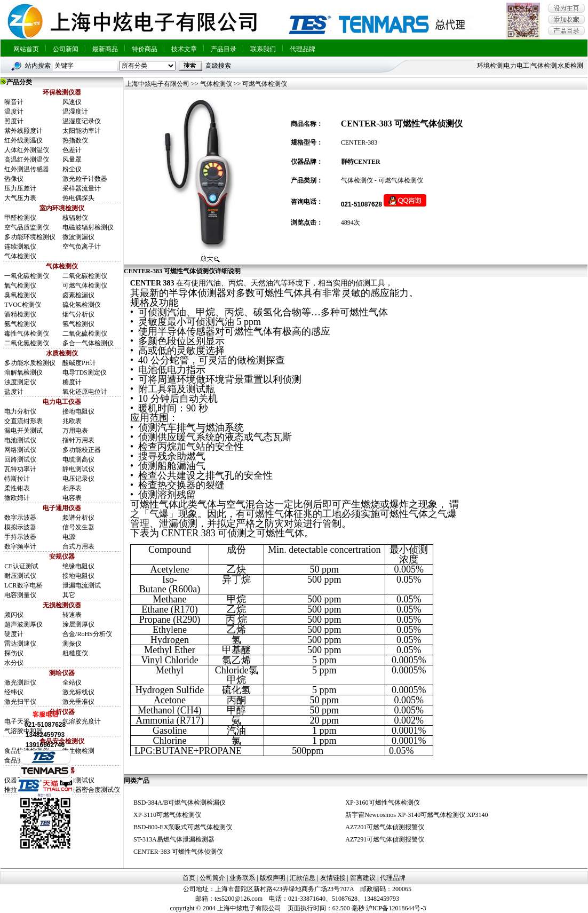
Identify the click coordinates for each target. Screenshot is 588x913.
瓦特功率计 (20, 469)
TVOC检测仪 (23, 305)
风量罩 (72, 160)
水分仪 (14, 663)
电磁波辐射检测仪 (88, 227)
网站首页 (26, 49)
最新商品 (105, 49)
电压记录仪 (78, 479)
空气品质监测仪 (27, 227)
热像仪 (14, 179)
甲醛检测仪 (20, 218)
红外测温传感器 (27, 169)
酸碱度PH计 (79, 363)
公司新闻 (66, 49)
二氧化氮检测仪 (27, 343)
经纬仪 (14, 692)
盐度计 (14, 392)
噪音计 (14, 102)
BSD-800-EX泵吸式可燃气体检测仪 (183, 827)
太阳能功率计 (82, 131)
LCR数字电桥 (23, 585)
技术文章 (184, 49)
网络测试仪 (20, 450)
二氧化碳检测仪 (85, 276)
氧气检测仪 (20, 285)
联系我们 (263, 49)
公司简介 (212, 878)
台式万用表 (78, 546)
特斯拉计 (17, 479)
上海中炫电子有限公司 (157, 84)
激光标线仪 (78, 692)
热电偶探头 (78, 198)
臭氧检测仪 (20, 295)
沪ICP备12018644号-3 (396, 908)
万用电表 (75, 431)
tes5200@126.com (239, 899)
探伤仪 (14, 653)
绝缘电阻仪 (78, 566)
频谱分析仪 (78, 518)
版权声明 (273, 878)
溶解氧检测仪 (23, 372)
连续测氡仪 (20, 247)
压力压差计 (20, 188)
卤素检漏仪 (78, 295)
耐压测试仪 (20, 576)
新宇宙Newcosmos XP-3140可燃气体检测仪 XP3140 (416, 815)
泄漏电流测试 (82, 585)
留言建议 (363, 878)
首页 (189, 878)
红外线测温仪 (23, 140)
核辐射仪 (75, 218)
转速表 (72, 615)
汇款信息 (303, 878)
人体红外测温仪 (27, 150)
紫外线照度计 (23, 131)
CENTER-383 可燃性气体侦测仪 (178, 852)
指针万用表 (78, 440)
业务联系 (242, 878)
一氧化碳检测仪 (27, 276)
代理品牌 (303, 49)
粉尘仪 (72, 169)
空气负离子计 (82, 247)
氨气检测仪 (20, 324)
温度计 (14, 112)
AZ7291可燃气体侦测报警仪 (385, 839)
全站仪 (72, 682)
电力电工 (517, 66)
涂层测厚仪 (78, 624)
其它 (69, 595)
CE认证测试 (21, 566)
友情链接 (333, 878)
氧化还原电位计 (85, 392)
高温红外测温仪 (27, 160)
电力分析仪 (20, 411)
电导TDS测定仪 (85, 372)
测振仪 (72, 644)
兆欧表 (72, 421)
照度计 (14, 121)
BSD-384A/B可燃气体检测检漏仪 (180, 803)
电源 (69, 537)
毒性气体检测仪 (27, 334)
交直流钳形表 (23, 421)
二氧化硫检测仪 (85, 334)
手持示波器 (20, 537)
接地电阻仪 (78, 411)
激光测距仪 (20, 682)
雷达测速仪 (20, 644)
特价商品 (145, 49)
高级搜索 (218, 66)
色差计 (72, 150)
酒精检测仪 (20, 314)
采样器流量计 (82, 188)
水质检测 (570, 66)
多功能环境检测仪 (30, 237)
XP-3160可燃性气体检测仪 (382, 803)
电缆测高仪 (78, 459)
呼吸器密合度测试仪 (91, 790)
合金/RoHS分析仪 (87, 634)
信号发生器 (78, 527)
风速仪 (72, 102)
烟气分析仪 (78, 314)
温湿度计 (75, 112)
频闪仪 (14, 615)
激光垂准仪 (78, 702)
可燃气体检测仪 (85, 285)
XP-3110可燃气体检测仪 (167, 815)
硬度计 (14, 634)
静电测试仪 (78, 469)
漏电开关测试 (23, 431)
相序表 (72, 488)
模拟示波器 (20, 527)
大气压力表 (20, 198)
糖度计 (72, 382)
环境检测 (490, 66)
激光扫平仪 (20, 702)
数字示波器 (20, 518)
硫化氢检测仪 (82, 305)
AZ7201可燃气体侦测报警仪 (385, 827)
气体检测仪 (20, 256)
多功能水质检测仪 (30, 363)
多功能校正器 (82, 450)
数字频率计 (20, 546)
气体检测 (544, 66)
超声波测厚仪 (23, 624)
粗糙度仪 (75, 653)
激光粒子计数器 (85, 179)
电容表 (72, 498)
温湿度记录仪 (82, 121)
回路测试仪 (20, 459)
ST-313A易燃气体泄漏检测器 (174, 839)
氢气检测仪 (78, 324)
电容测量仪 (20, 595)
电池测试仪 (20, 440)
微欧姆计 (17, 498)
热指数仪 (75, 140)
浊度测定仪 (20, 382)
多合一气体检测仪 (88, 343)
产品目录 (224, 49)
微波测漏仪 (78, 237)
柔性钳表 (17, 488)
